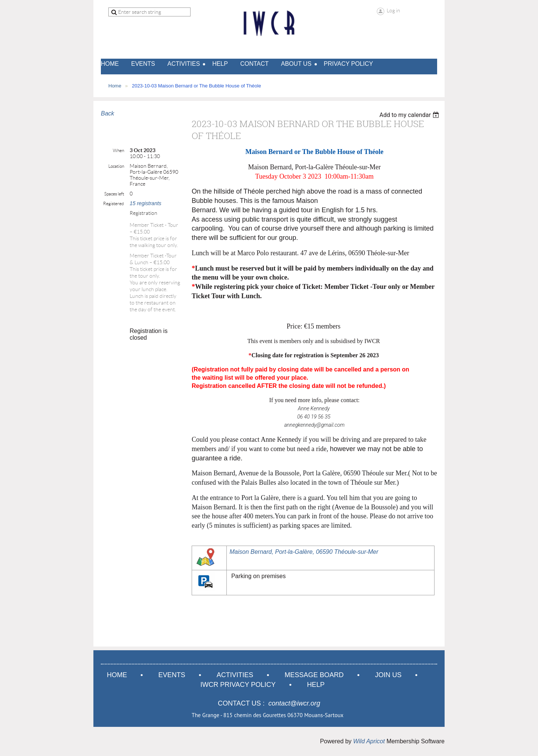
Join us (388, 675)
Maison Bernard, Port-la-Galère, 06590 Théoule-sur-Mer (304, 552)
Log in (393, 10)
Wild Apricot (369, 741)
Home (115, 86)
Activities (235, 675)
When (118, 150)
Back (108, 113)
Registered (114, 203)
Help (316, 685)
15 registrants (146, 203)
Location (116, 166)
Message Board (314, 675)
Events (172, 675)
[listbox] (410, 115)
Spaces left (114, 194)
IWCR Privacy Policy (238, 685)
